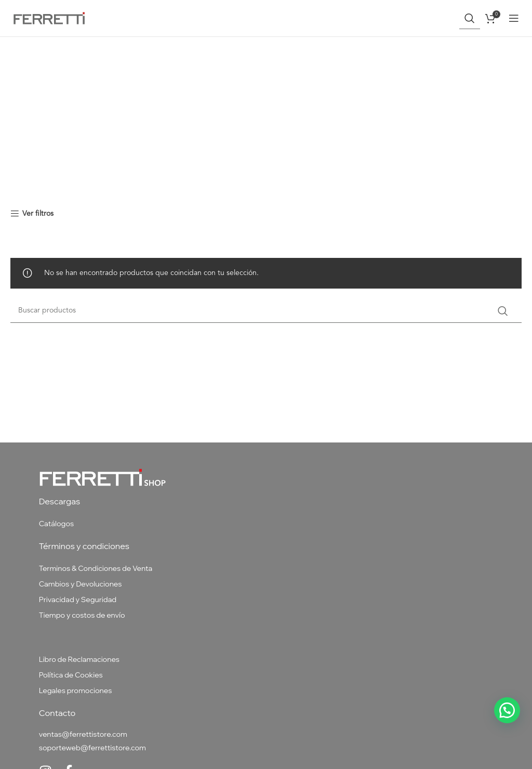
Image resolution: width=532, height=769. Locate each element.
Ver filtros (38, 214)
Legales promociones (76, 690)
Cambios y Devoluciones (81, 584)
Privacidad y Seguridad (78, 599)
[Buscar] (470, 18)
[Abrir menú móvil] (514, 18)
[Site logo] (49, 18)
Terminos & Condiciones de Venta (96, 568)
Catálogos (56, 524)
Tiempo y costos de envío (82, 615)
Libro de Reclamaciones (79, 659)
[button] (507, 710)
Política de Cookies (71, 675)
